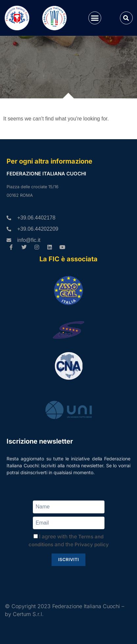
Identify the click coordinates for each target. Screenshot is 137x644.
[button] (95, 18)
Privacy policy (92, 544)
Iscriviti (68, 559)
